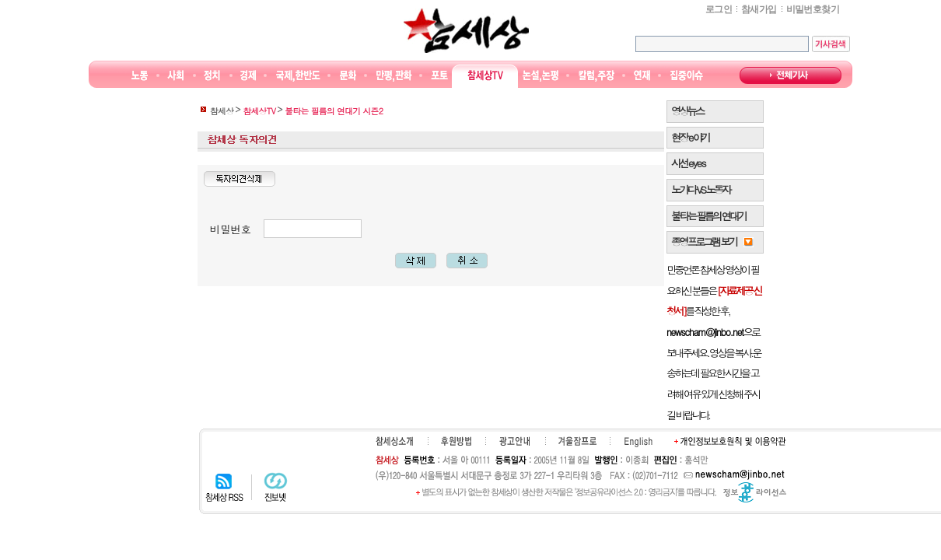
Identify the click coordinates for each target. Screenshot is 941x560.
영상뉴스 (687, 111)
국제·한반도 (298, 76)
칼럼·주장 (596, 76)
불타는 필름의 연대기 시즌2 (334, 111)
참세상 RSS (224, 487)
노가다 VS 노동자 (700, 189)
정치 (212, 76)
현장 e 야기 (690, 137)
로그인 (719, 9)
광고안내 (514, 441)
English (638, 442)
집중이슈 (687, 76)
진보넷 (276, 487)
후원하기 (456, 441)
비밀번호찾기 (813, 9)
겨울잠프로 (577, 441)
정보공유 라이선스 (755, 492)
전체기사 (791, 75)
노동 (140, 76)
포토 (439, 76)
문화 (348, 76)
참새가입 (759, 9)
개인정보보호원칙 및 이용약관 (730, 441)
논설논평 (540, 76)
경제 (248, 76)
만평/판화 (394, 76)
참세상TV (485, 76)
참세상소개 (394, 441)
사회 (175, 76)
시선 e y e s (688, 163)
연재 (642, 76)
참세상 (466, 30)
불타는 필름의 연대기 (708, 216)
